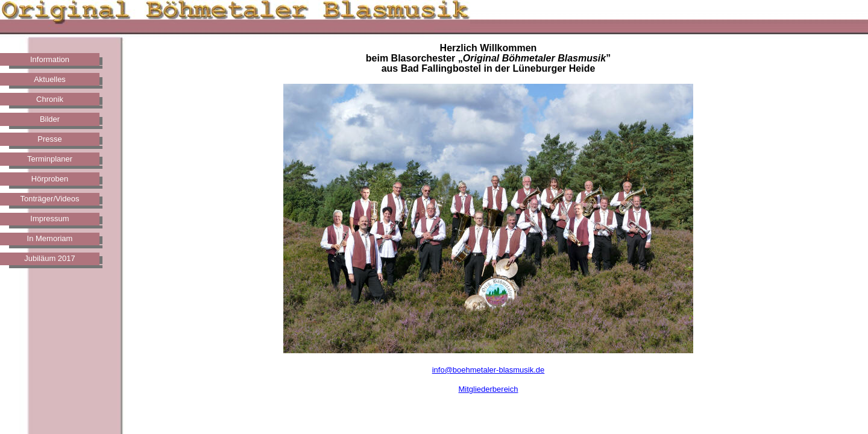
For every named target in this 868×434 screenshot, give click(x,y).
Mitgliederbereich (489, 389)
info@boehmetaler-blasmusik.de (489, 370)
